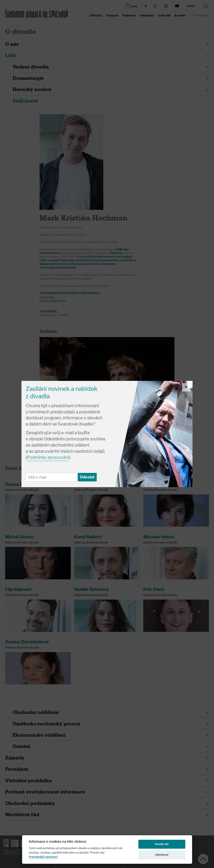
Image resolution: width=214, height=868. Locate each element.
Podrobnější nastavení (43, 857)
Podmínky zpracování (48, 457)
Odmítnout (162, 855)
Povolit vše (162, 844)
